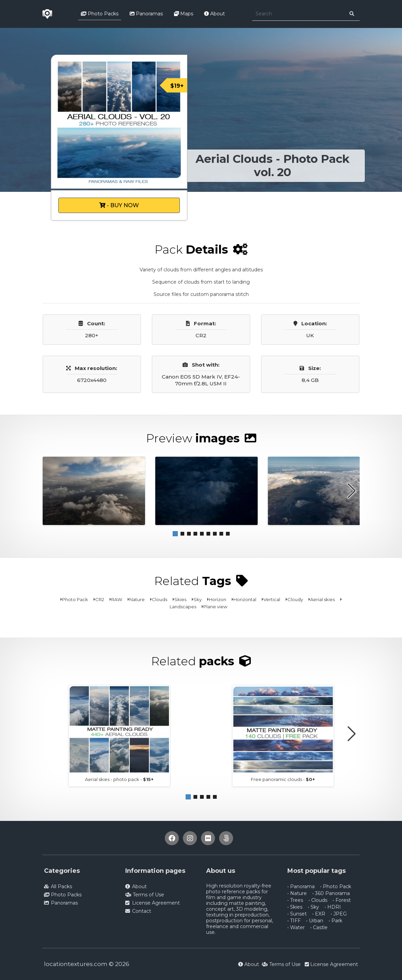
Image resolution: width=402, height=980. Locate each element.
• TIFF (294, 921)
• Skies (295, 907)
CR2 (100, 599)
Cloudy (295, 599)
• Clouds (318, 900)
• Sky (313, 907)
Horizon (218, 599)
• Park (335, 921)
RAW (117, 599)
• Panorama (301, 886)
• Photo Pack (336, 886)
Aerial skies (322, 599)
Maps (184, 14)
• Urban (315, 921)
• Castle (319, 927)
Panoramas (146, 14)
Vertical (272, 599)
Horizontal (245, 599)
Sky (198, 599)
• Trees (295, 900)
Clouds (160, 599)
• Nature (297, 893)
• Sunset (297, 914)
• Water (296, 927)
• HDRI (333, 907)
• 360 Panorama (331, 893)
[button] (175, 534)
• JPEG (339, 914)
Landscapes (183, 607)
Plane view (215, 607)
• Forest (342, 900)
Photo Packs (100, 14)
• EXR (319, 914)
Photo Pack (75, 599)
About (214, 14)
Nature (137, 599)
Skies (180, 599)
